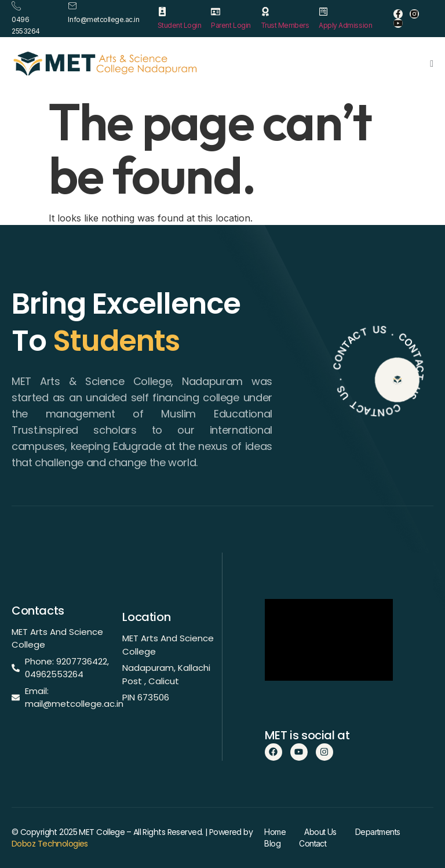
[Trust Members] (265, 12)
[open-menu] (432, 63)
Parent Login (231, 25)
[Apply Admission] (323, 12)
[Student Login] (162, 12)
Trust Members (285, 25)
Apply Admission (345, 25)
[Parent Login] (216, 12)
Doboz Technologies (50, 844)
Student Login (180, 25)
